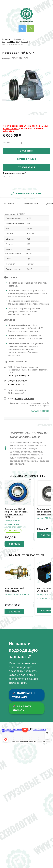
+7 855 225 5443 (11, 128)
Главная (6, 39)
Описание (9, 204)
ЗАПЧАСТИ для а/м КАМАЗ (15, 42)
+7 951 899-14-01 (18, 384)
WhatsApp (8, 131)
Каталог (18, 39)
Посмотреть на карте (18, 375)
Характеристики (30, 204)
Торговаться (26, 167)
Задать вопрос (40, 411)
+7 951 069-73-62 (18, 381)
